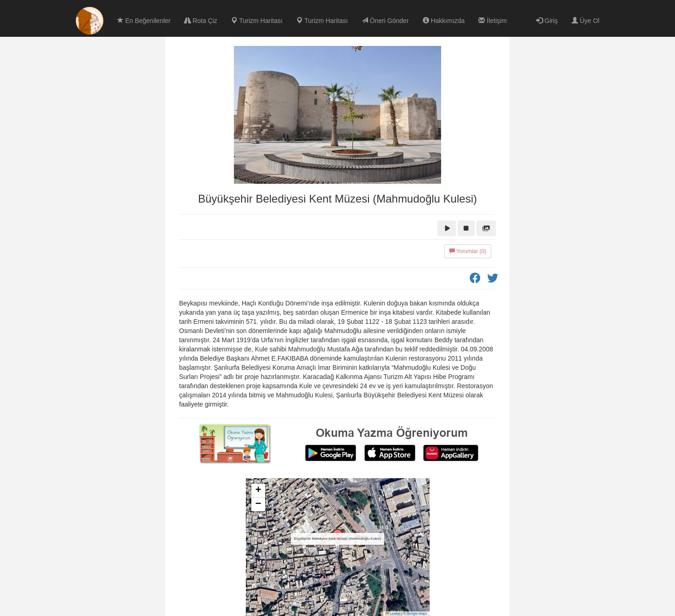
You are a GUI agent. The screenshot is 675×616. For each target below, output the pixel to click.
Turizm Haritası (257, 21)
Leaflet (393, 613)
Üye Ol (586, 21)
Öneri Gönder (385, 21)
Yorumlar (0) (468, 251)
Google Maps (417, 613)
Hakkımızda (444, 21)
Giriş (547, 21)
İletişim (492, 21)
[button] (338, 538)
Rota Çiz (201, 21)
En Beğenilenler (144, 21)
